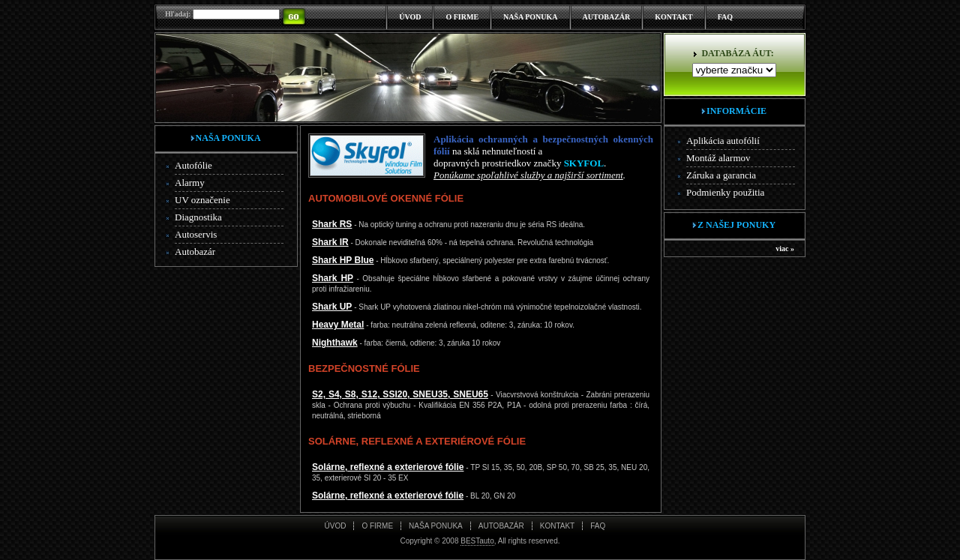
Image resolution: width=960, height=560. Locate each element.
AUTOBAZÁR (607, 17)
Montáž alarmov (718, 158)
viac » (785, 249)
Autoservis (196, 234)
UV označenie (202, 200)
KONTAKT (673, 17)
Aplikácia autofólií (723, 141)
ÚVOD (410, 17)
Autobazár (195, 252)
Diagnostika (198, 217)
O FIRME (462, 17)
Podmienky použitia (725, 192)
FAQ (725, 17)
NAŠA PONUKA (531, 17)
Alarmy (190, 183)
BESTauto (477, 541)
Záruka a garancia (721, 175)
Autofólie (193, 165)
